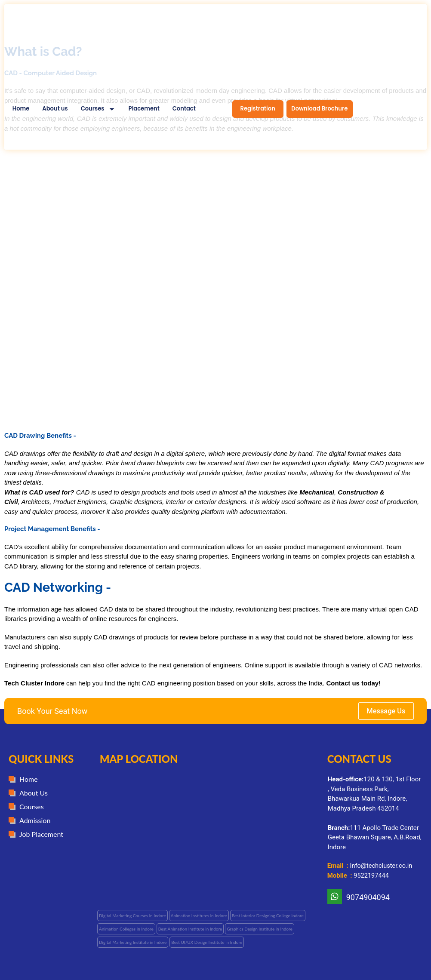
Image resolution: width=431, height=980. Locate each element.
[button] (199, 915)
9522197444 (372, 876)
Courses (93, 109)
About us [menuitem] (55, 109)
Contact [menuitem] (184, 109)
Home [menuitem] (21, 109)
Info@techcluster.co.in (382, 866)
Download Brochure (319, 109)
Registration (258, 109)
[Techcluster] (208, 828)
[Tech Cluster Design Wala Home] (51, 45)
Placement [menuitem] (144, 109)
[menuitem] (98, 109)
